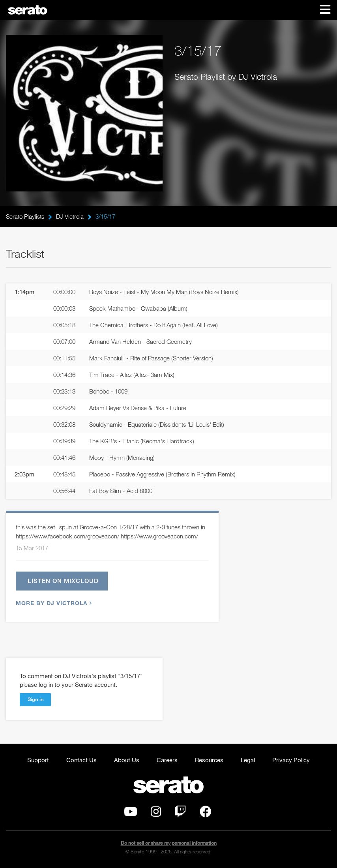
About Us (127, 760)
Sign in (36, 699)
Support (38, 760)
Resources (209, 760)
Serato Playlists (25, 216)
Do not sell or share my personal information (169, 843)
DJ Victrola (70, 216)
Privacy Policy (291, 760)
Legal (248, 760)
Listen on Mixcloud (63, 581)
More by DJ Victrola (53, 603)
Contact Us (81, 760)
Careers (167, 760)
